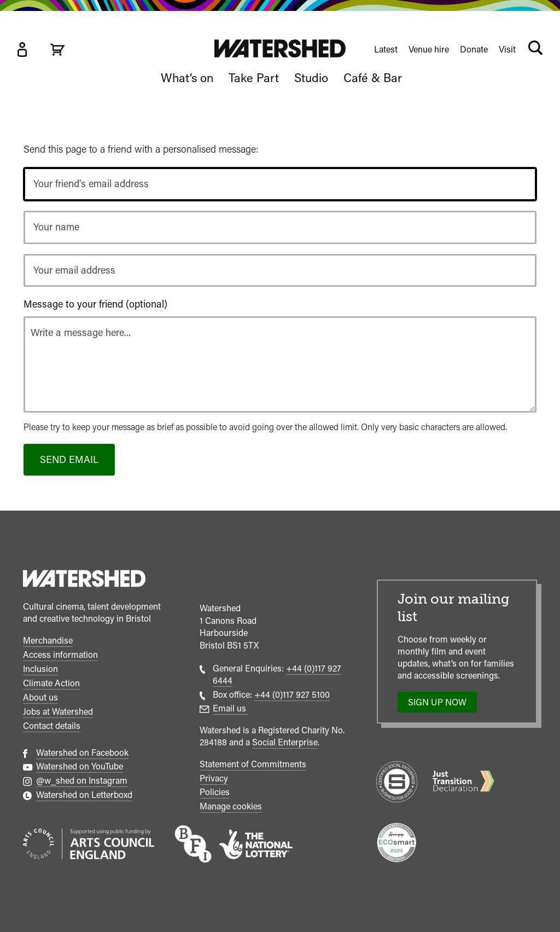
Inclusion (40, 669)
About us (40, 697)
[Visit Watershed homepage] (280, 48)
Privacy (214, 778)
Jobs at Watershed (58, 712)
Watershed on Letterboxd (84, 795)
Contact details (52, 726)
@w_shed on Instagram (82, 781)
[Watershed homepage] (84, 580)
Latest (386, 50)
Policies (215, 792)
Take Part (254, 78)
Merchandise (48, 641)
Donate (474, 50)
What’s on (187, 78)
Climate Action (51, 683)
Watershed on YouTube (80, 766)
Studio (311, 78)
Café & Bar (373, 78)
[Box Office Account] (22, 50)
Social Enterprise (285, 742)
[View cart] (57, 50)
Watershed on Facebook (82, 753)
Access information (60, 655)
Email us (231, 708)
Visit (507, 50)
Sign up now (441, 705)
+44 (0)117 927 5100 (292, 695)
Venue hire (429, 50)
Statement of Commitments (253, 764)
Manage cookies (231, 806)
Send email (69, 459)
